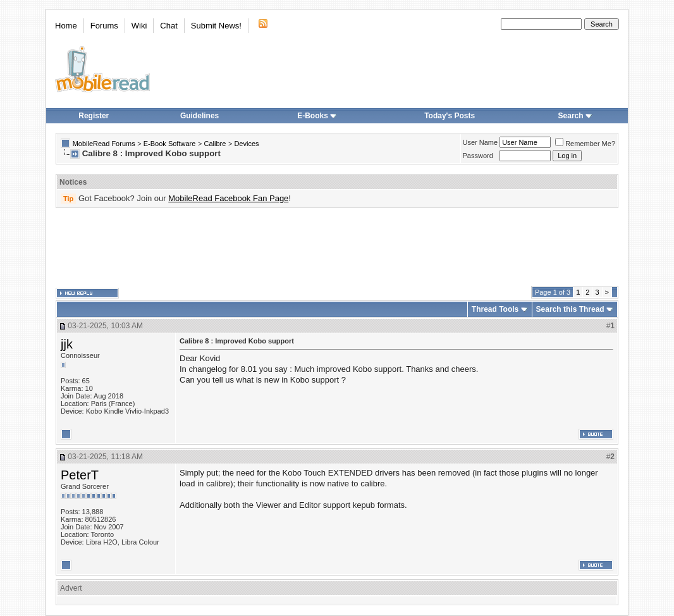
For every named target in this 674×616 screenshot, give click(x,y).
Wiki (139, 26)
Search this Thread (570, 309)
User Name (481, 142)
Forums (104, 26)
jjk (67, 344)
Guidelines (199, 116)
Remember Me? (585, 144)
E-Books (317, 116)
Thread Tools (495, 309)
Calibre (215, 144)
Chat (168, 26)
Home (66, 26)
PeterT (80, 475)
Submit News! (216, 26)
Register (94, 116)
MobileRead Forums (104, 144)
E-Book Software (170, 144)
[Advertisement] (337, 247)
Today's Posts (450, 116)
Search (575, 116)
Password (478, 156)
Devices (246, 144)
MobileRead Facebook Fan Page (228, 198)
